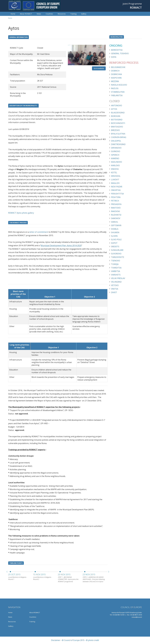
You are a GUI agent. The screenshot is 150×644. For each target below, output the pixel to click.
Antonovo (117, 106)
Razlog (115, 88)
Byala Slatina (118, 134)
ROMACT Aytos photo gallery (21, 213)
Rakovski (116, 211)
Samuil (115, 222)
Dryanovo (116, 148)
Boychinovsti (118, 123)
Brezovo (115, 130)
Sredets (115, 247)
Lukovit (115, 180)
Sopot (114, 243)
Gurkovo (116, 151)
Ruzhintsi (116, 215)
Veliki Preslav (118, 278)
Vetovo (115, 285)
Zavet (114, 292)
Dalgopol (116, 141)
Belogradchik (118, 67)
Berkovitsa (117, 50)
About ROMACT (26, 14)
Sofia (114, 57)
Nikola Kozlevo (119, 85)
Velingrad (116, 282)
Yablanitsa (117, 95)
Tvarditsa (116, 268)
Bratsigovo (117, 127)
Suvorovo (116, 254)
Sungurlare (117, 250)
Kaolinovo (117, 162)
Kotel (114, 173)
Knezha (115, 169)
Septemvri (116, 225)
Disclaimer (56, 640)
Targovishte (118, 257)
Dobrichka (116, 74)
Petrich (115, 201)
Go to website (99, 68)
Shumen (115, 232)
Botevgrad (117, 120)
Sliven (114, 236)
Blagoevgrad (118, 113)
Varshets (116, 275)
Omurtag (116, 190)
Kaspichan (116, 78)
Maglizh (115, 183)
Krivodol (116, 176)
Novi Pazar (117, 187)
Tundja (115, 264)
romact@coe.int (137, 617)
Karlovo (115, 165)
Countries (49, 14)
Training (73, 14)
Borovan (116, 116)
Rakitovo (116, 208)
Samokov (116, 218)
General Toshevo (120, 53)
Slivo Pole (116, 240)
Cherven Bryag (119, 137)
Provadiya (116, 204)
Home (13, 14)
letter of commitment (39, 232)
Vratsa (115, 289)
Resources (62, 14)
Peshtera (116, 197)
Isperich (115, 155)
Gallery (84, 14)
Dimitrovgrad (118, 144)
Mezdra (115, 81)
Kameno (115, 158)
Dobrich (115, 71)
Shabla (115, 229)
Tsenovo (116, 261)
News (39, 14)
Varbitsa (116, 271)
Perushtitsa (117, 194)
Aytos (114, 109)
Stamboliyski (118, 92)
